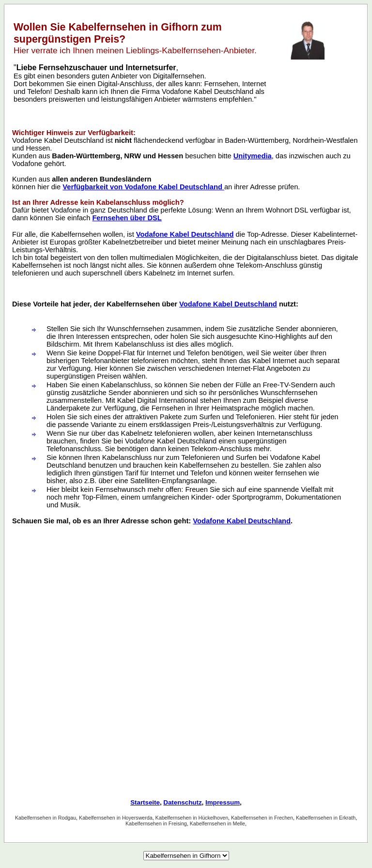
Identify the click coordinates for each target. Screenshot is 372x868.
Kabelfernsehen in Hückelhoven (192, 818)
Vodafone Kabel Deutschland (185, 234)
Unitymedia (253, 156)
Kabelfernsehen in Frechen (262, 818)
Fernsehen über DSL (127, 218)
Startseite (145, 802)
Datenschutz (182, 802)
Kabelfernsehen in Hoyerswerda (116, 818)
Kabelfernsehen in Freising (156, 823)
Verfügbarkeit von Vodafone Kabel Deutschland (143, 187)
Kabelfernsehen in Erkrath (326, 818)
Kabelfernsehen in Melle (217, 823)
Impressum (223, 802)
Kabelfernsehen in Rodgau (46, 818)
